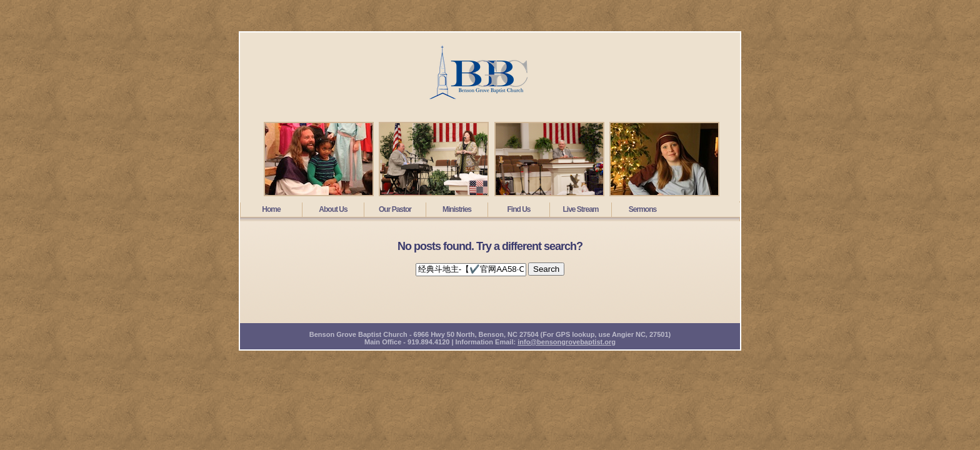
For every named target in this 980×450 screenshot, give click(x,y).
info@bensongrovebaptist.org (567, 342)
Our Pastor (395, 209)
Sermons (642, 209)
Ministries (457, 209)
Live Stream (580, 209)
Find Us (519, 209)
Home (271, 209)
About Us (333, 209)
